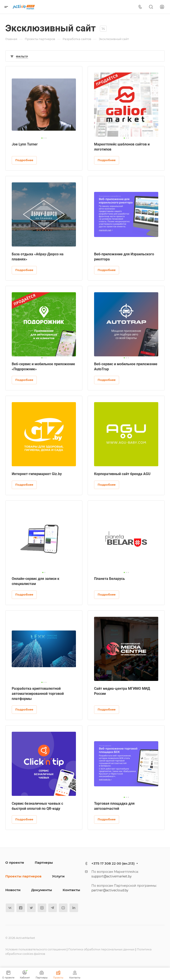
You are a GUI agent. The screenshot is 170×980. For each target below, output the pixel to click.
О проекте (15, 863)
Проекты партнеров (23, 876)
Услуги (58, 876)
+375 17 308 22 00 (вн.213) (113, 863)
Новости (13, 890)
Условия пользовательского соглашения (36, 949)
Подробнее (24, 160)
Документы (42, 890)
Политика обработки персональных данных (101, 949)
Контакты (71, 890)
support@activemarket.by (112, 876)
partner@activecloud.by (110, 890)
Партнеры (44, 863)
